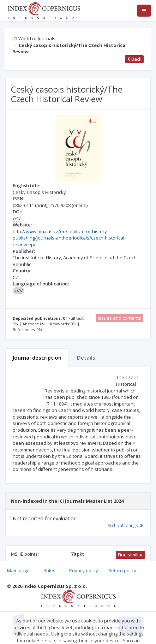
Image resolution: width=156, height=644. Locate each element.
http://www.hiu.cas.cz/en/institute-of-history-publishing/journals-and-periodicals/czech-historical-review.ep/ (69, 238)
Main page (18, 571)
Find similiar (130, 555)
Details (86, 358)
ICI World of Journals (34, 39)
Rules (49, 571)
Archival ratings (125, 525)
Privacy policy (84, 571)
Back (134, 59)
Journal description (37, 358)
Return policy (122, 571)
